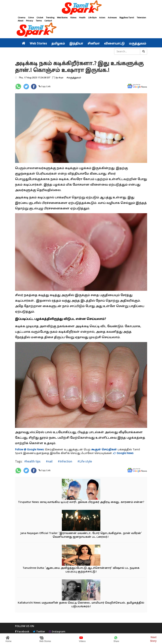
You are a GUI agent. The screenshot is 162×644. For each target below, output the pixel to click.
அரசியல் (29, 52)
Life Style (92, 17)
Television (141, 17)
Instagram (57, 632)
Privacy (30, 21)
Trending (50, 17)
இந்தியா (76, 44)
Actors (102, 17)
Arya (61, 78)
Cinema (22, 17)
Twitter (39, 632)
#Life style (84, 461)
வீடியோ (84, 52)
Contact (48, 21)
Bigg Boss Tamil (127, 17)
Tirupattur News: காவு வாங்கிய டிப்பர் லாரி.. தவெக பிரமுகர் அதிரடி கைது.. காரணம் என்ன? (81, 502)
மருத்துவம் (138, 44)
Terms (39, 21)
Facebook (22, 632)
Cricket (40, 17)
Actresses (112, 17)
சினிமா (94, 44)
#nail (49, 461)
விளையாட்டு (114, 44)
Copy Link (46, 86)
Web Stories (62, 17)
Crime (31, 17)
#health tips (32, 461)
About (21, 21)
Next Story (153, 639)
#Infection (65, 461)
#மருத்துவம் (74, 78)
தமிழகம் (58, 44)
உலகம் (71, 52)
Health (82, 17)
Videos (73, 17)
